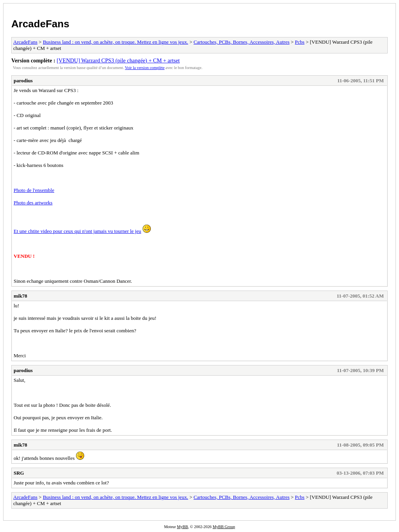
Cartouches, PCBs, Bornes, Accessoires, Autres (242, 42)
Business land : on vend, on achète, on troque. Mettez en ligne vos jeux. (116, 42)
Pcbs (300, 42)
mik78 (20, 296)
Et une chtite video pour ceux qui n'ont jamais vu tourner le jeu (77, 231)
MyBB (182, 527)
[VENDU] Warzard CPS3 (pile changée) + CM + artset (118, 60)
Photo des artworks (33, 203)
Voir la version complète (145, 68)
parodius (23, 81)
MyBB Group (224, 527)
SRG (19, 473)
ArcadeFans (40, 24)
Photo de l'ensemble (34, 190)
